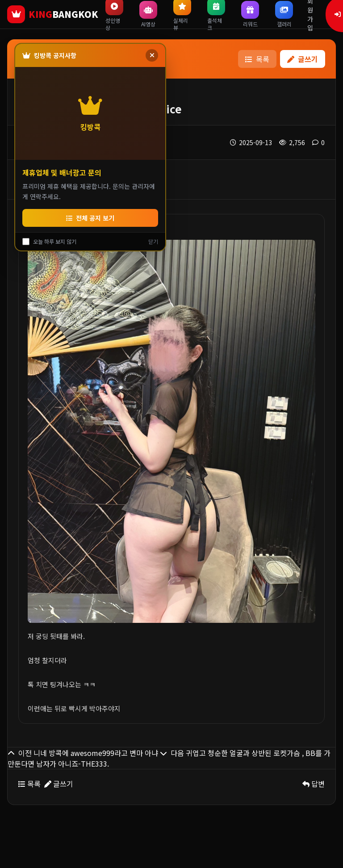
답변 (314, 784)
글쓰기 (303, 59)
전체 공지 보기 (90, 218)
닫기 (153, 242)
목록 (257, 59)
